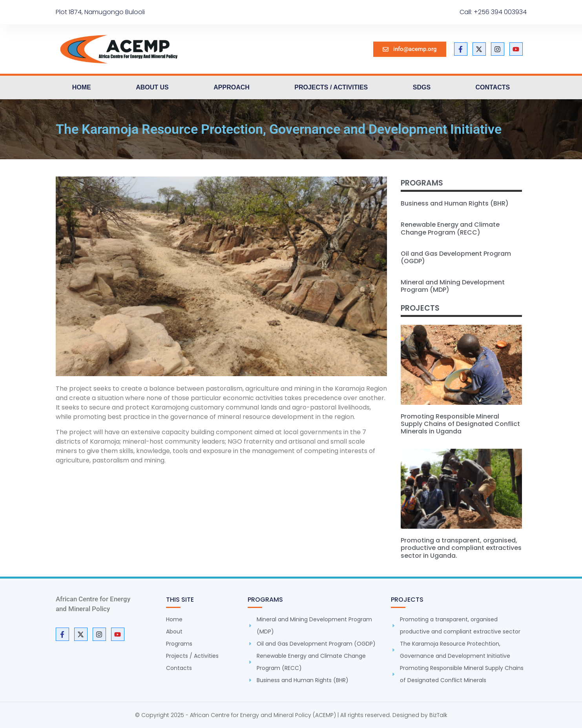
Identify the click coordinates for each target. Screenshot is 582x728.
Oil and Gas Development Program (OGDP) (456, 257)
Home (82, 87)
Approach (232, 87)
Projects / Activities (331, 87)
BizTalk (438, 715)
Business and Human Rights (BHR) (455, 203)
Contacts (493, 87)
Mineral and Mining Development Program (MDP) (453, 286)
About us (152, 87)
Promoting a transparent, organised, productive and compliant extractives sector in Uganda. (461, 548)
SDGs (422, 87)
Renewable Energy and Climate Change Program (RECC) (450, 228)
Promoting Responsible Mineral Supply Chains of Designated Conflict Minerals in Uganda (460, 424)
